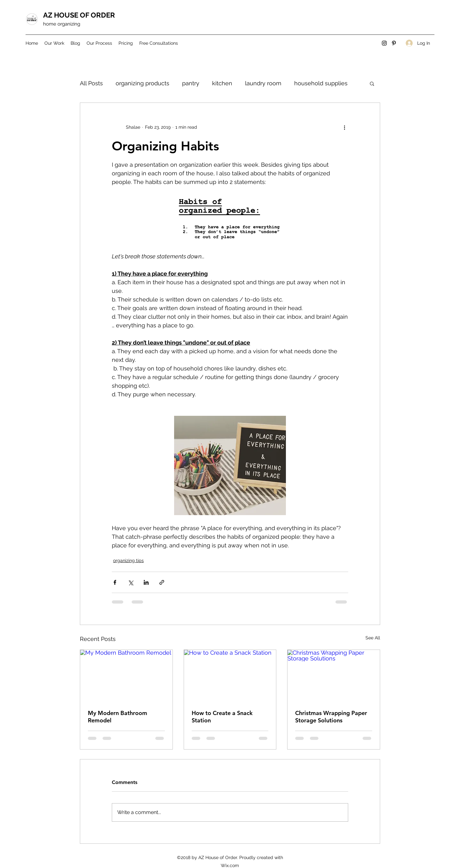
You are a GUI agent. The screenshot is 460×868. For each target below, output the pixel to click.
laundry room (263, 83)
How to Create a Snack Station (222, 717)
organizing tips (128, 560)
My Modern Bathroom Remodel (118, 717)
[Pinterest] (394, 43)
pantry (191, 83)
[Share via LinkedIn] (146, 582)
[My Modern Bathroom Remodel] (126, 676)
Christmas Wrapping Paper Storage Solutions (331, 717)
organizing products (142, 83)
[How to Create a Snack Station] (230, 676)
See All (373, 638)
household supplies (321, 83)
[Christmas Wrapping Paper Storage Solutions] (334, 676)
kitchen (222, 83)
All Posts (91, 83)
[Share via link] (162, 582)
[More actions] (344, 127)
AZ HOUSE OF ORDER (79, 15)
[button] (372, 83)
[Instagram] (384, 43)
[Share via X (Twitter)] (130, 582)
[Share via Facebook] (115, 582)
